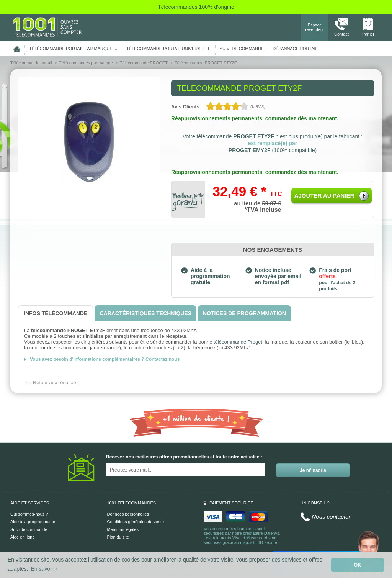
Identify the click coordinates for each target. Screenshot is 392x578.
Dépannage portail (295, 49)
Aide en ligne (23, 537)
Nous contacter (331, 517)
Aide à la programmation (33, 522)
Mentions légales (123, 529)
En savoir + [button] (44, 569)
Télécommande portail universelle (168, 49)
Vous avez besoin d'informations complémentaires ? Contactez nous (105, 359)
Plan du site (118, 537)
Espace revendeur (315, 27)
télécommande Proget (238, 342)
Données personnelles (128, 514)
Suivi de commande (29, 529)
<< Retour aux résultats (51, 382)
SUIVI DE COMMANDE (242, 49)
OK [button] (358, 565)
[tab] (56, 314)
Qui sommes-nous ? (29, 514)
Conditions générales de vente (136, 522)
